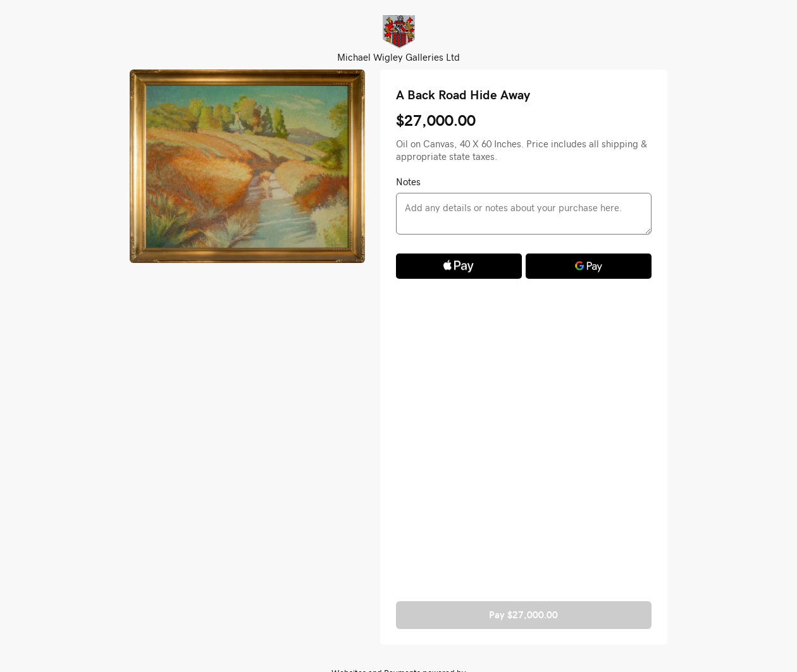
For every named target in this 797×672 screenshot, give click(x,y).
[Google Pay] (589, 266)
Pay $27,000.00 (523, 615)
